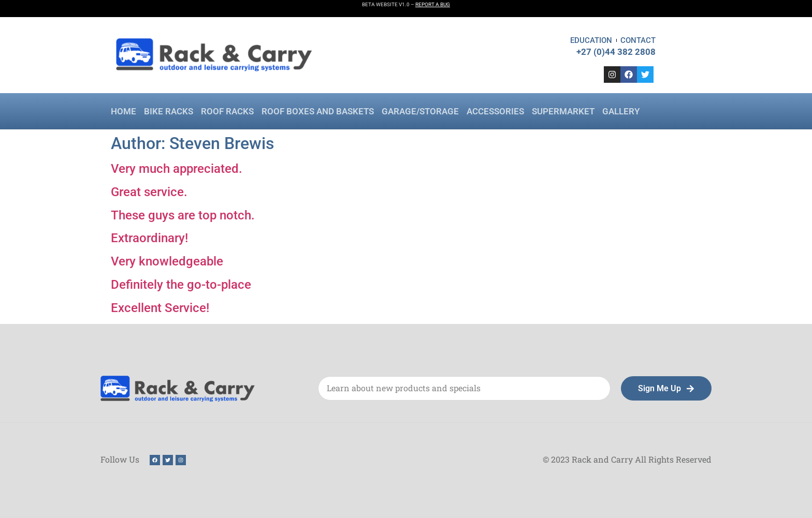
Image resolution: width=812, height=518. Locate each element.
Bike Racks (169, 111)
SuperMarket (563, 111)
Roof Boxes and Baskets (318, 111)
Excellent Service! (160, 308)
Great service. (149, 192)
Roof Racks (227, 111)
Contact (638, 40)
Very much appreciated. (177, 169)
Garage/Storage (420, 111)
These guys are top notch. (183, 215)
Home (124, 111)
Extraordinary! (149, 238)
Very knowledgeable (167, 261)
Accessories (495, 111)
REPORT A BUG (433, 4)
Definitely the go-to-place (181, 285)
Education (591, 40)
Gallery (621, 111)
